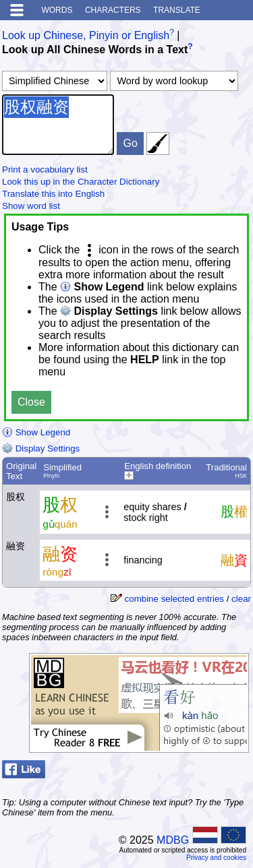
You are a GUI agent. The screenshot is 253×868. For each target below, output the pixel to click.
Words (57, 10)
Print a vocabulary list (45, 169)
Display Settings (41, 448)
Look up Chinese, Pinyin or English (86, 35)
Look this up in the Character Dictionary (81, 182)
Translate (177, 10)
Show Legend (36, 432)
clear (241, 599)
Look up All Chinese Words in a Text (95, 50)
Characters (113, 10)
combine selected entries (174, 599)
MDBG (173, 840)
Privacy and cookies (216, 858)
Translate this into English (53, 194)
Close (31, 402)
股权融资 (58, 125)
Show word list (31, 206)
